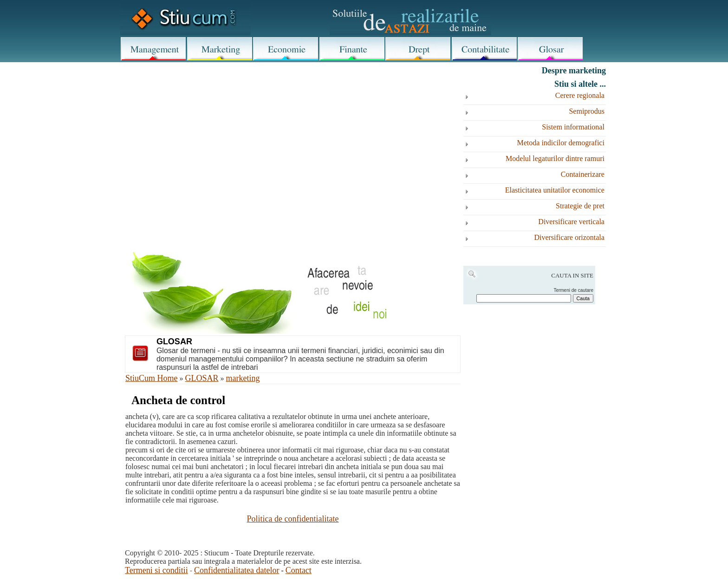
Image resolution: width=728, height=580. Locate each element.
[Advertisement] (293, 140)
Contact (299, 570)
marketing (243, 378)
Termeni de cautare (573, 290)
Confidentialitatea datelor (237, 570)
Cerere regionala (580, 95)
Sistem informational (573, 127)
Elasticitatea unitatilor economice (555, 190)
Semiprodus (586, 111)
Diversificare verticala (571, 222)
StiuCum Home (152, 378)
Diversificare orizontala (569, 237)
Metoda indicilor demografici (561, 143)
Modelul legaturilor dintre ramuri (555, 158)
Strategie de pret (580, 206)
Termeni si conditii (156, 570)
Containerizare (583, 174)
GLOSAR (202, 378)
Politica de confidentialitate (293, 519)
